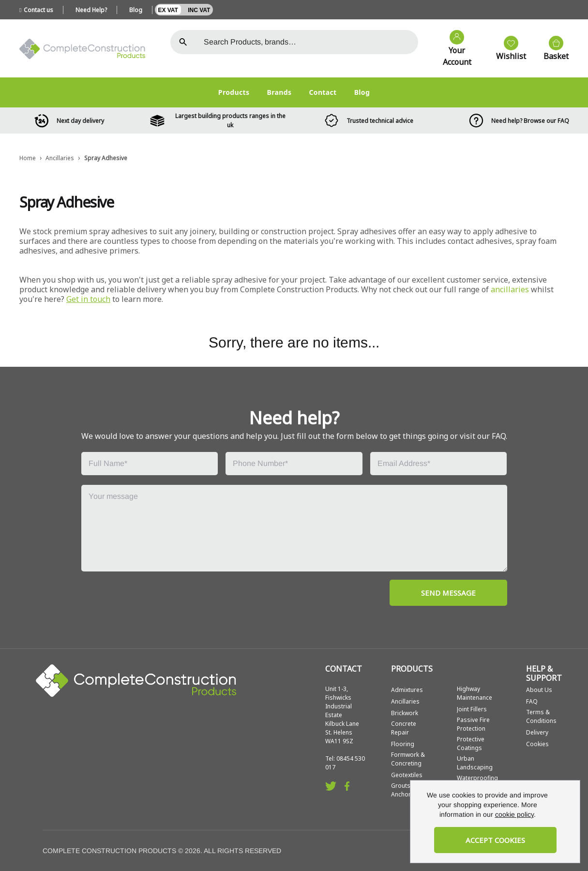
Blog (136, 10)
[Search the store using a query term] (307, 42)
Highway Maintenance (475, 693)
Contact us (36, 10)
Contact (323, 92)
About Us (539, 690)
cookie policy (514, 814)
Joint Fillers (472, 709)
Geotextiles (407, 775)
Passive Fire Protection (473, 724)
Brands (279, 92)
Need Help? (91, 10)
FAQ (532, 701)
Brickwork (405, 713)
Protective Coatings (471, 743)
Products (234, 92)
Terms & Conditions (541, 716)
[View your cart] (551, 49)
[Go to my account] (452, 49)
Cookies (537, 744)
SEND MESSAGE (448, 593)
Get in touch (88, 299)
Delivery (537, 732)
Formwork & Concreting (408, 759)
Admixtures (407, 690)
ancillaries (510, 289)
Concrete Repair (404, 728)
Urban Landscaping (475, 763)
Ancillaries (60, 158)
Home (28, 158)
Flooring (403, 744)
